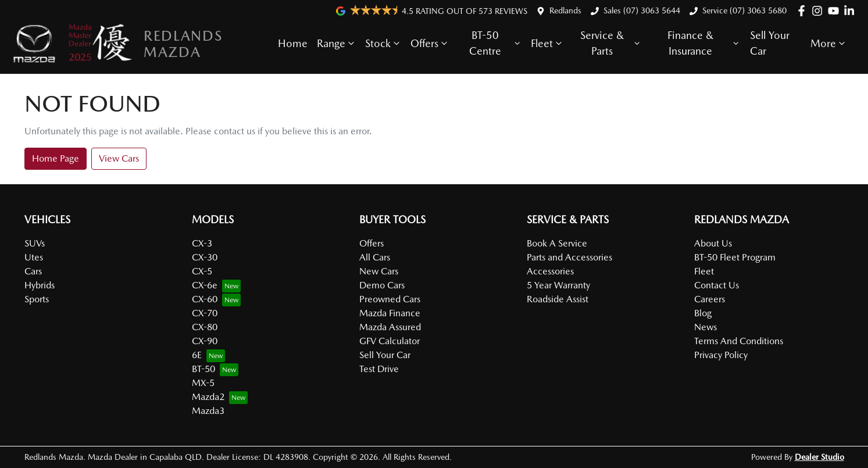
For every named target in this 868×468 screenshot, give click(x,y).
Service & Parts (611, 43)
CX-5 (202, 271)
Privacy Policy (721, 355)
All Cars (375, 257)
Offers (430, 43)
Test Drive (379, 369)
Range (337, 43)
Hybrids (40, 285)
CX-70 (205, 313)
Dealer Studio (819, 457)
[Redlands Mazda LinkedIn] (851, 11)
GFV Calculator (390, 341)
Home (293, 43)
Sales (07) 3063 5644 (642, 10)
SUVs (35, 243)
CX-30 (205, 257)
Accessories (550, 271)
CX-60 (205, 299)
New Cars (379, 271)
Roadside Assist (558, 299)
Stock (384, 43)
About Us (713, 243)
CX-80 (205, 327)
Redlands (565, 10)
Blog (703, 313)
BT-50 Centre (496, 43)
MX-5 (203, 383)
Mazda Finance (390, 313)
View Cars (119, 158)
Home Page (56, 158)
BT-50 (203, 369)
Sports (37, 299)
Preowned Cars (390, 299)
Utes (34, 257)
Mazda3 (208, 411)
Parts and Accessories (569, 257)
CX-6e (205, 285)
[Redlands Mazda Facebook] (804, 11)
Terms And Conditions (739, 341)
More (829, 43)
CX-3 (202, 243)
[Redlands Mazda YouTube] (836, 11)
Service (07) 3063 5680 (744, 10)
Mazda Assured (390, 327)
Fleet (548, 43)
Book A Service (557, 243)
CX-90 (205, 341)
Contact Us (717, 285)
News (706, 327)
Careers (710, 299)
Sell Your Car (770, 43)
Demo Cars (382, 285)
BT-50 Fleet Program (735, 257)
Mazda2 (208, 397)
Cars (33, 271)
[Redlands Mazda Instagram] (819, 11)
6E (197, 355)
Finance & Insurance (704, 43)
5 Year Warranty (558, 285)
